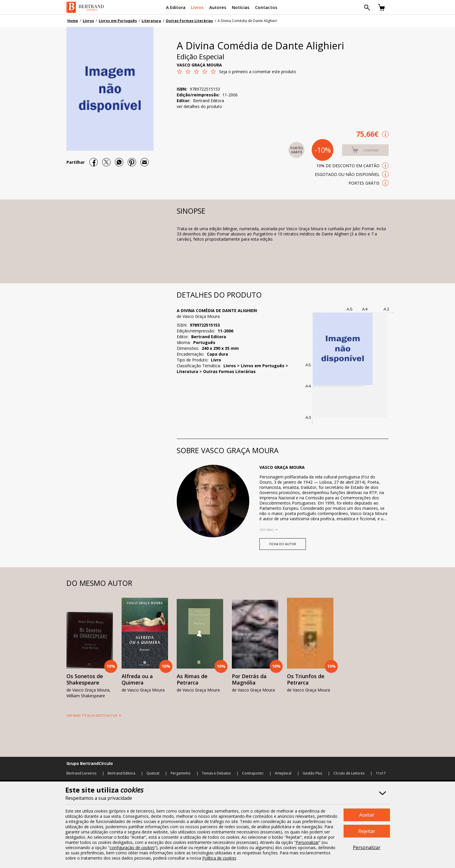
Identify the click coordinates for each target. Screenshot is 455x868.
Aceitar (367, 815)
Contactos (266, 7)
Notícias (241, 7)
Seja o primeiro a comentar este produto (258, 72)
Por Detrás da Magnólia (249, 679)
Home (73, 21)
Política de (219, 858)
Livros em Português (118, 21)
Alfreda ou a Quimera (137, 679)
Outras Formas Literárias (189, 21)
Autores (218, 7)
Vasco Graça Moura (199, 65)
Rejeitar (367, 831)
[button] (365, 150)
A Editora (176, 7)
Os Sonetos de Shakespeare (85, 679)
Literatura (151, 21)
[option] (90, 649)
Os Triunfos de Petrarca (306, 679)
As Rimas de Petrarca (192, 679)
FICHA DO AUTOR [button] (283, 544)
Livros (197, 7)
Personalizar (367, 847)
